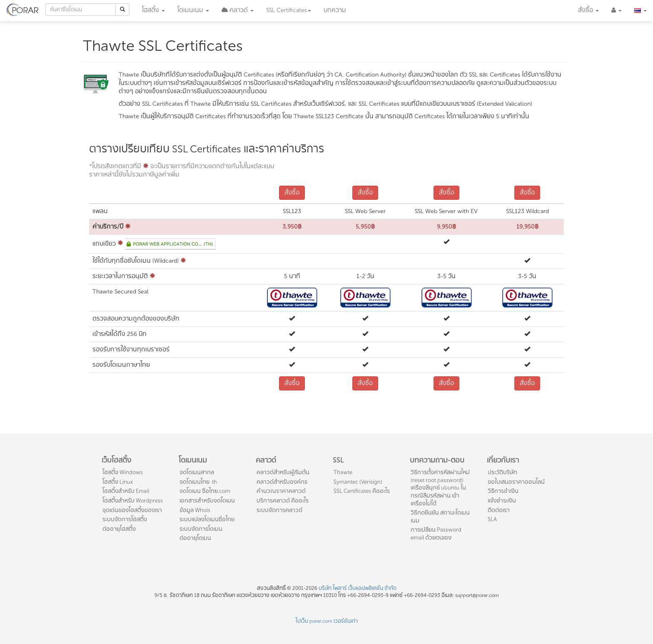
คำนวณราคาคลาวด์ (281, 491)
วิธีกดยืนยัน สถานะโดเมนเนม (440, 517)
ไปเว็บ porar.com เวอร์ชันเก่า (327, 621)
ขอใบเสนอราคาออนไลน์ (516, 482)
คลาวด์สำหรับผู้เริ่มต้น (283, 472)
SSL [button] (289, 10)
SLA (492, 519)
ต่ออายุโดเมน (195, 538)
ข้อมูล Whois (195, 510)
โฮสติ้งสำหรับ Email (126, 491)
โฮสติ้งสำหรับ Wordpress (133, 501)
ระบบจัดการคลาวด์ (279, 510)
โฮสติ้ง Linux (118, 482)
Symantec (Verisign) (358, 482)
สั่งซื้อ (292, 193)
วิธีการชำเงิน (503, 491)
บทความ (335, 10)
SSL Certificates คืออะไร (362, 491)
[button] (238, 10)
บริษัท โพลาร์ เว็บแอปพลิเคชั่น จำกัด (358, 588)
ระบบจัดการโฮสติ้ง (125, 519)
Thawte (343, 472)
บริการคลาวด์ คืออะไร (283, 501)
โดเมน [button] (193, 10)
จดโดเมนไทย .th (198, 482)
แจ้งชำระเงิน (502, 501)
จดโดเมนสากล (197, 472)
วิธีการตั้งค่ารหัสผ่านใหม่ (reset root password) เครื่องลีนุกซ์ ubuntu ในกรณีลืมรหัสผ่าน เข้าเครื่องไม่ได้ (440, 488)
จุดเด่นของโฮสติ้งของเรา (132, 510)
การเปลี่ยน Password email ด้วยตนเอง (436, 534)
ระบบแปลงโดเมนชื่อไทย (207, 519)
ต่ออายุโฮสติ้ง (119, 529)
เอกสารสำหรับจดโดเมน (207, 501)
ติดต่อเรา (499, 510)
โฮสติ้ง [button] (153, 10)
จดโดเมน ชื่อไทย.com (205, 491)
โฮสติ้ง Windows (123, 472)
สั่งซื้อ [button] (588, 10)
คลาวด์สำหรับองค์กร (282, 482)
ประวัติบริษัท (502, 472)
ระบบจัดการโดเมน (201, 529)
